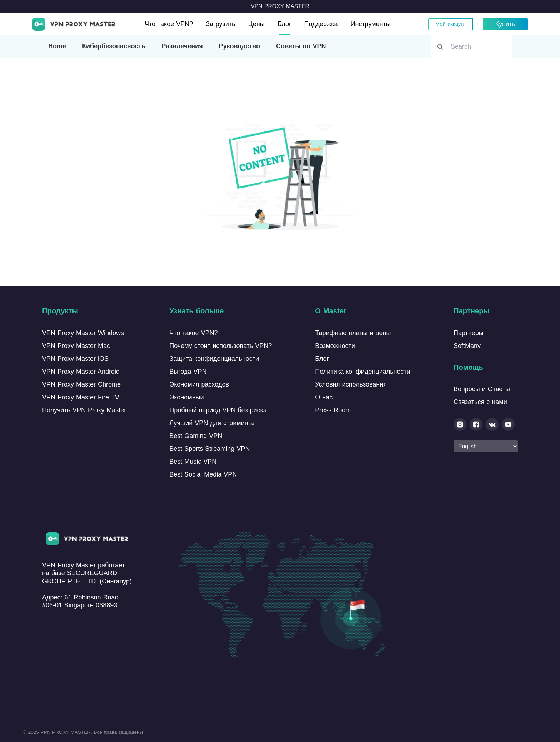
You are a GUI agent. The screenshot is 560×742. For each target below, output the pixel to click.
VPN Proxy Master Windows (83, 333)
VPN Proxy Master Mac (76, 346)
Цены (256, 24)
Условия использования (351, 384)
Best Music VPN (193, 462)
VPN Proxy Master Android (81, 372)
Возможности (335, 346)
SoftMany (467, 346)
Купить (506, 24)
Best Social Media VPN (203, 474)
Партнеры (469, 333)
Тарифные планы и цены (353, 333)
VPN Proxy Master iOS (75, 359)
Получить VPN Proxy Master (84, 410)
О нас (324, 397)
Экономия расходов (199, 384)
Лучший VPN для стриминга (212, 423)
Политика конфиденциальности (363, 372)
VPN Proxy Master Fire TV (81, 397)
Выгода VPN (188, 372)
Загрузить (220, 24)
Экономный (186, 397)
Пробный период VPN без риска (218, 410)
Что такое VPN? (169, 24)
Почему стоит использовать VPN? (221, 346)
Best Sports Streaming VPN (209, 449)
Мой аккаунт (451, 24)
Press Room (333, 410)
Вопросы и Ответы (482, 389)
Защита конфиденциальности (214, 359)
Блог (284, 24)
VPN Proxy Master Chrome (81, 384)
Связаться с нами (480, 402)
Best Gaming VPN (196, 436)
